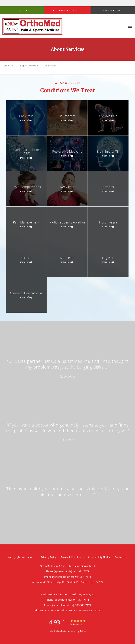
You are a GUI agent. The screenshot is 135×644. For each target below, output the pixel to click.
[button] (67, 10)
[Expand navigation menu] (130, 26)
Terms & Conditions (72, 557)
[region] (67, 429)
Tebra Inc (31, 557)
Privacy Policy (49, 557)
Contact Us (121, 557)
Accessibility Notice (99, 557)
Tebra (83, 631)
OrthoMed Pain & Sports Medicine (21, 66)
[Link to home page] (63, 26)
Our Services (50, 66)
